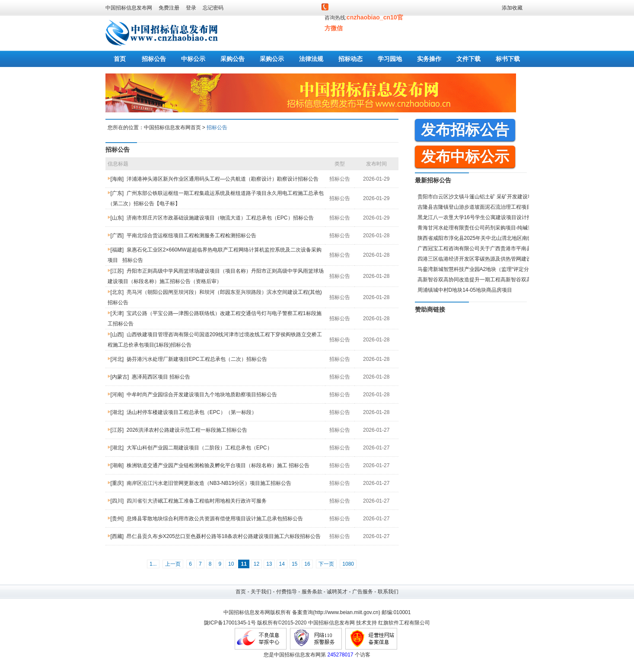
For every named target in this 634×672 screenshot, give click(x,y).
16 (307, 564)
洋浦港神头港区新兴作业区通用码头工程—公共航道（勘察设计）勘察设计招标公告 (223, 179)
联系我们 (388, 592)
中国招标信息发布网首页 (172, 127)
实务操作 (429, 59)
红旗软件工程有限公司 (404, 623)
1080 (348, 564)
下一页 (326, 564)
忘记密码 (213, 8)
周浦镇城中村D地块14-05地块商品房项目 (465, 290)
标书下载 (508, 59)
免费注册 (169, 8)
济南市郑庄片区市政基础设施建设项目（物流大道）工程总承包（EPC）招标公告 (220, 218)
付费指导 (287, 592)
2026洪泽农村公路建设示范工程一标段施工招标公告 (187, 430)
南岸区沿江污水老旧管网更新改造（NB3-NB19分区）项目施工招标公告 (209, 483)
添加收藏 (512, 8)
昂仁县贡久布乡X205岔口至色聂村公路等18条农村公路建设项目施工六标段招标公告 (224, 536)
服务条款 (312, 592)
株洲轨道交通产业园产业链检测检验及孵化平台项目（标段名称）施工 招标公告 (218, 465)
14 (282, 564)
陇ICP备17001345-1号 (230, 623)
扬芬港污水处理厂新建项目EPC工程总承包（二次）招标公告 (197, 359)
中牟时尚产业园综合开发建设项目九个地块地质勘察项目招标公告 (202, 395)
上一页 (173, 564)
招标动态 (350, 59)
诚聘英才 (337, 592)
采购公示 (272, 59)
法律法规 (311, 59)
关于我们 (261, 592)
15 (295, 564)
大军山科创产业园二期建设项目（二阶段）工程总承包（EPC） (199, 448)
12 (256, 564)
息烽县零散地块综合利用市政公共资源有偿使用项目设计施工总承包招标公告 (215, 519)
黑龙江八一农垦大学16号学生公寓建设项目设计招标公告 (483, 217)
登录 (191, 8)
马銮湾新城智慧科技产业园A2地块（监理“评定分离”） (479, 269)
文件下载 (468, 59)
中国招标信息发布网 (129, 8)
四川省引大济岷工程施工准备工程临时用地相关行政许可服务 (197, 501)
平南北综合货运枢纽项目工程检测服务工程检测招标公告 (191, 236)
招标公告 (154, 59)
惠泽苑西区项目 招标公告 (161, 377)
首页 (120, 59)
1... (153, 564)
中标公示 (193, 59)
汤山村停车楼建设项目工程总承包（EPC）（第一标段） (192, 412)
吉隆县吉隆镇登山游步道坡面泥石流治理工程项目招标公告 (485, 207)
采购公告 (233, 59)
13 (269, 564)
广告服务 (363, 592)
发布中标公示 (465, 156)
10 (231, 564)
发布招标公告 (465, 130)
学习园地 (390, 59)
